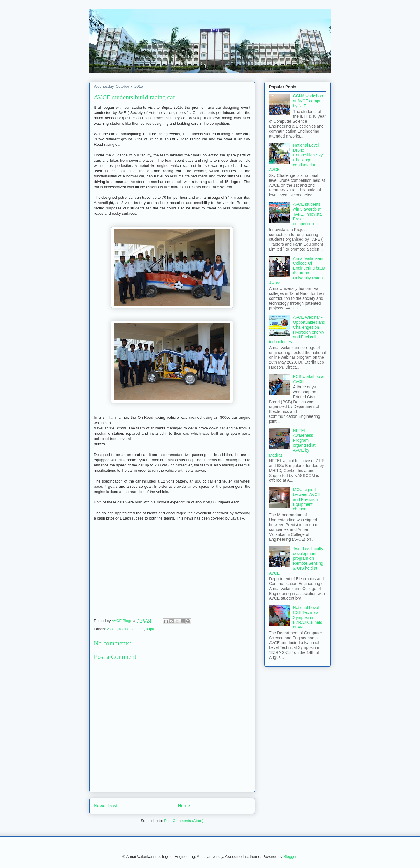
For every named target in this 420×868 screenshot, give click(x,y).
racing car (127, 629)
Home (184, 806)
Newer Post (106, 806)
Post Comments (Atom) (184, 821)
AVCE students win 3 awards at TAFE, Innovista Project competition (308, 214)
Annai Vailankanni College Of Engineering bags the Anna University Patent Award (297, 271)
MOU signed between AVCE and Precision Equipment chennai (307, 499)
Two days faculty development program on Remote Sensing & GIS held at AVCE (296, 561)
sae (141, 629)
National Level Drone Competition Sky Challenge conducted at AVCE (296, 157)
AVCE (112, 629)
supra (151, 629)
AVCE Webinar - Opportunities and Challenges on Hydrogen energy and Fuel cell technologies (297, 330)
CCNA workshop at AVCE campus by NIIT (308, 101)
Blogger (290, 856)
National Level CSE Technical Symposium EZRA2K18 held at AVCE (308, 617)
